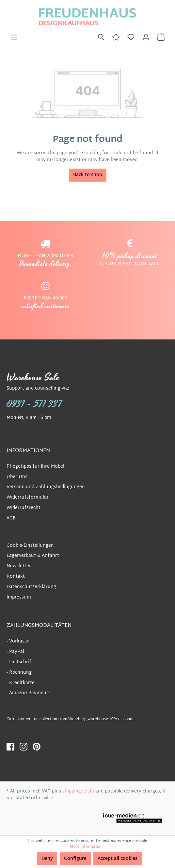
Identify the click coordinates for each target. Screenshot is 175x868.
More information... (88, 847)
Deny (47, 859)
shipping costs (78, 791)
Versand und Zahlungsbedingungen (46, 487)
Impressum (19, 597)
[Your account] (146, 37)
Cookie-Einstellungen (30, 546)
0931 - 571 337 (34, 404)
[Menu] (14, 37)
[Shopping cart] (161, 37)
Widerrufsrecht (24, 508)
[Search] (101, 37)
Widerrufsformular (28, 497)
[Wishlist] (131, 37)
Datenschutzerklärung (31, 587)
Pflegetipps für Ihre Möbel (35, 467)
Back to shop (88, 175)
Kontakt (16, 577)
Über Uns (17, 477)
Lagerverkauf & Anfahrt (33, 556)
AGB (11, 518)
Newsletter (19, 566)
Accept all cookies (118, 859)
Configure (75, 859)
